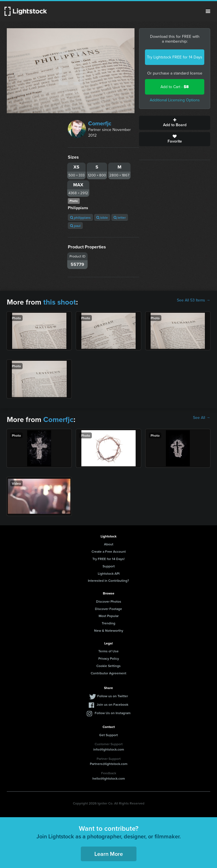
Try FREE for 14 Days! (108, 559)
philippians (80, 217)
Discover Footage (108, 609)
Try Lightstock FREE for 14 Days (175, 57)
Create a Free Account (109, 551)
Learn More (109, 854)
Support (109, 566)
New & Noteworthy (109, 630)
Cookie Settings (108, 666)
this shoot (60, 302)
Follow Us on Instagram (113, 713)
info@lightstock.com (109, 749)
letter (120, 217)
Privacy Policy (109, 658)
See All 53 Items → (194, 300)
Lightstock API (109, 573)
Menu (208, 11)
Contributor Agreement (108, 673)
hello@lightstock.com (109, 778)
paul (75, 226)
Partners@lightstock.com (109, 764)
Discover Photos (109, 601)
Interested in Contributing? (108, 581)
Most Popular (109, 616)
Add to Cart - (175, 87)
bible (102, 217)
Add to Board (175, 123)
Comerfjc (100, 123)
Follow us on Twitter (113, 696)
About (109, 544)
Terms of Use (108, 651)
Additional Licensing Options (175, 100)
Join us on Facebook (112, 704)
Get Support (108, 735)
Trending (108, 623)
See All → (202, 418)
